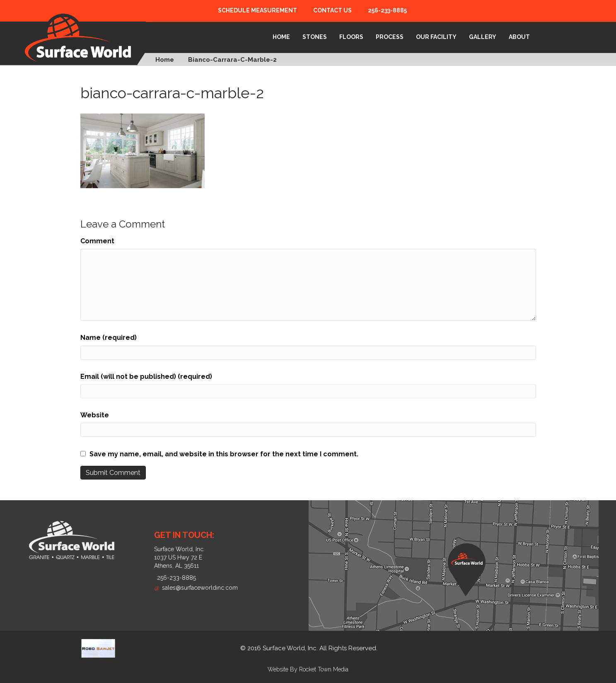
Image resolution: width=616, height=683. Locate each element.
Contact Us (332, 10)
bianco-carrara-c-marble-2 (232, 60)
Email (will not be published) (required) (146, 377)
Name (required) (109, 338)
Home (281, 37)
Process (390, 37)
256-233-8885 (387, 10)
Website (95, 415)
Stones (315, 37)
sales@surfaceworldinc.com (196, 588)
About (519, 37)
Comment (97, 241)
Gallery (483, 37)
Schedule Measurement (257, 10)
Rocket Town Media (324, 669)
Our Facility (436, 37)
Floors (351, 37)
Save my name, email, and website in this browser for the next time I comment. (224, 454)
